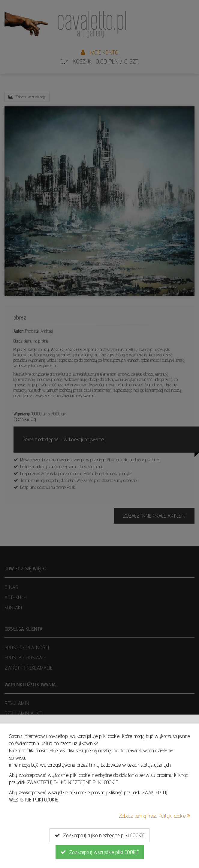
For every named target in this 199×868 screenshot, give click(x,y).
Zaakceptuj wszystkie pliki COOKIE (100, 852)
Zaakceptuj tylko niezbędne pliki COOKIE (99, 835)
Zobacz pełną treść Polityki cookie (154, 816)
